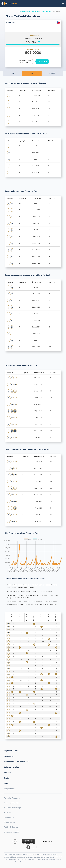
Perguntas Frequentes (12, 798)
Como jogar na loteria (12, 803)
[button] (63, 4)
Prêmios (8, 772)
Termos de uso (9, 822)
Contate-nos (9, 817)
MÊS (13, 73)
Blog (6, 783)
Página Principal (25, 11)
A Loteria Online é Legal (13, 808)
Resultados (36, 11)
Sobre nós (8, 812)
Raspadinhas (9, 789)
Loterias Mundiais (12, 767)
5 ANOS (52, 73)
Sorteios (8, 778)
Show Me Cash (46, 11)
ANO (32, 73)
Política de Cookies (11, 827)
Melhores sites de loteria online (17, 762)
